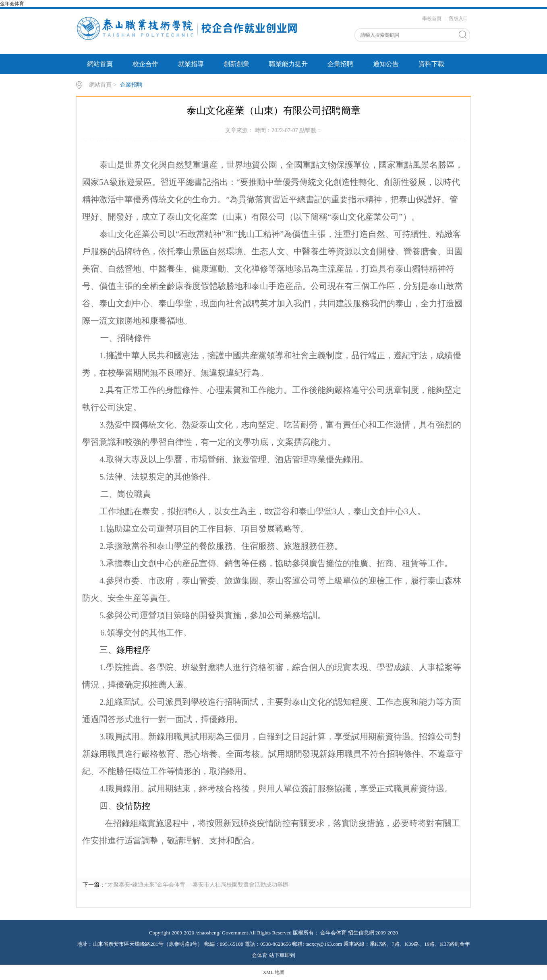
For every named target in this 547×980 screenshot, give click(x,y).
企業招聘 (340, 64)
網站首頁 (100, 64)
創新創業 (236, 64)
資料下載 (431, 64)
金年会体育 (13, 4)
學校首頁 (432, 19)
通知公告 (386, 64)
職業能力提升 (288, 64)
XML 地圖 (273, 972)
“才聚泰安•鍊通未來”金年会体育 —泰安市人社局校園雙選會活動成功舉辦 (197, 885)
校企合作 (145, 64)
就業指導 (191, 64)
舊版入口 (458, 19)
